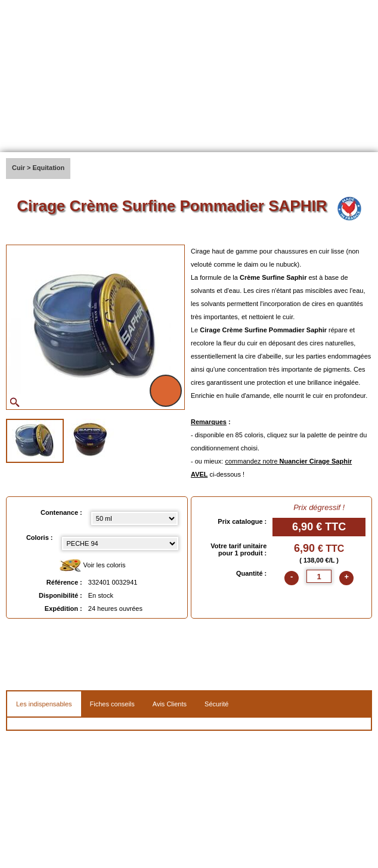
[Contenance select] (135, 518)
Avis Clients (170, 704)
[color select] (120, 543)
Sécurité (216, 704)
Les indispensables (44, 704)
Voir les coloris (92, 566)
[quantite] (319, 576)
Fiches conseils (112, 704)
